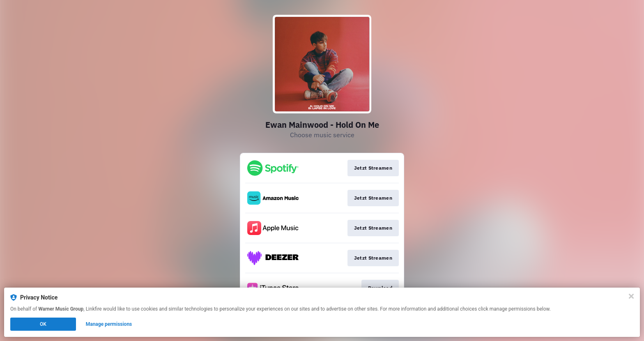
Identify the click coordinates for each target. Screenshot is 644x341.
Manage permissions (109, 324)
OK (43, 324)
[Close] (631, 296)
